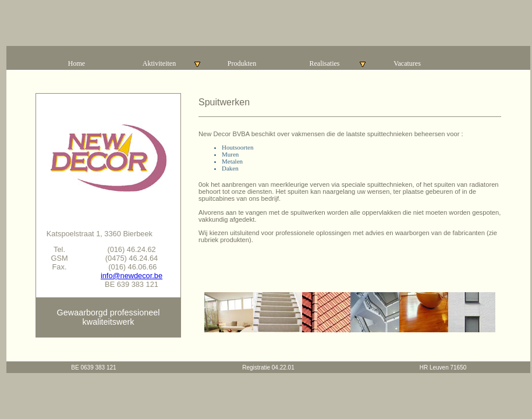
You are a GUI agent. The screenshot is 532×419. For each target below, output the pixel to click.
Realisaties (338, 64)
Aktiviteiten (172, 64)
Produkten (242, 63)
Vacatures (407, 63)
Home (77, 63)
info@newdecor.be (132, 276)
